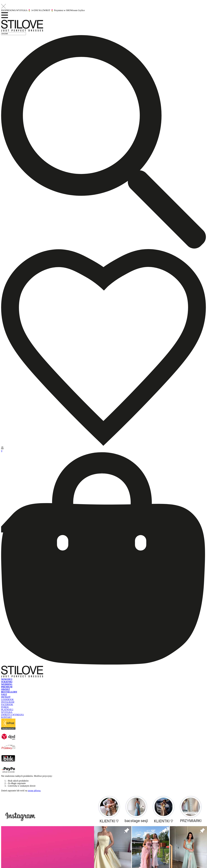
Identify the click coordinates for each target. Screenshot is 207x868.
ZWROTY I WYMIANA (12, 715)
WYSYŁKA (7, 712)
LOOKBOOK (7, 699)
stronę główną (34, 791)
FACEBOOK (7, 704)
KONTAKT (6, 717)
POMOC (5, 707)
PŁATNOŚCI (7, 710)
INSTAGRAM (8, 702)
